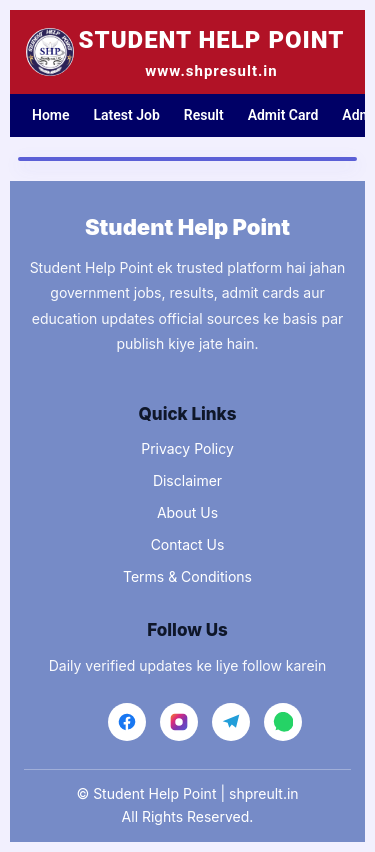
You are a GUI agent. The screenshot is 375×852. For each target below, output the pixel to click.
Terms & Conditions (187, 576)
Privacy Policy (187, 448)
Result (204, 115)
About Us (187, 512)
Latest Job (127, 115)
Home (51, 115)
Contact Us (188, 544)
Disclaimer (187, 480)
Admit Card (283, 115)
